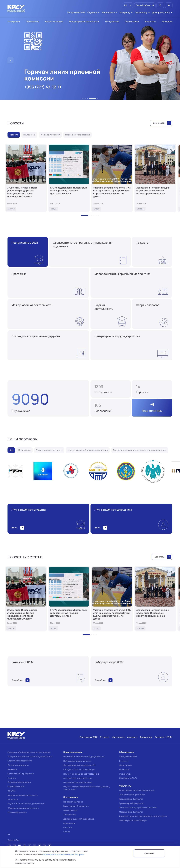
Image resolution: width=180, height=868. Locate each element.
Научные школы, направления (78, 782)
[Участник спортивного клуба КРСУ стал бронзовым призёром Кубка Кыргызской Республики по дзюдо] (112, 178)
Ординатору (125, 774)
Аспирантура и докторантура (78, 778)
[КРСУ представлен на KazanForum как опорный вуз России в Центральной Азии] (69, 178)
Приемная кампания (73, 802)
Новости (12, 778)
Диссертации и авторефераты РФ (79, 765)
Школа (67, 832)
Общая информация (17, 812)
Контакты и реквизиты (18, 765)
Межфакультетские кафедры (133, 820)
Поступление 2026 (128, 757)
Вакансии (12, 769)
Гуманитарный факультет (131, 803)
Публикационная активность (77, 761)
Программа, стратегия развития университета (30, 756)
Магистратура (70, 810)
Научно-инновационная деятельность (26, 804)
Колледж (68, 827)
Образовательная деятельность (23, 808)
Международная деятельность (23, 795)
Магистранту (126, 765)
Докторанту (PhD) (128, 778)
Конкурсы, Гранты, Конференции (79, 770)
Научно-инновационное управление (81, 774)
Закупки (11, 791)
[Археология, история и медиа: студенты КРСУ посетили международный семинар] (155, 178)
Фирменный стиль (16, 787)
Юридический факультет (131, 799)
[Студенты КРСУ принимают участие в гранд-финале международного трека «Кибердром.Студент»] (26, 178)
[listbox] (128, 5)
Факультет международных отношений (138, 807)
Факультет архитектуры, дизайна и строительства (143, 816)
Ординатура (69, 823)
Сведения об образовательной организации (29, 752)
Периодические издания (19, 782)
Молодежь (13, 799)
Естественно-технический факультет (137, 790)
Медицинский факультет (131, 812)
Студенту (124, 761)
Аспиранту (124, 770)
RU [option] (125, 5)
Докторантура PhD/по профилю (79, 819)
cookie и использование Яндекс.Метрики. (63, 854)
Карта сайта (13, 840)
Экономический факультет (132, 795)
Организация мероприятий (21, 774)
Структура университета (20, 761)
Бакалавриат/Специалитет (76, 806)
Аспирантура (70, 815)
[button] (82, 98)
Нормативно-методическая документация (84, 757)
